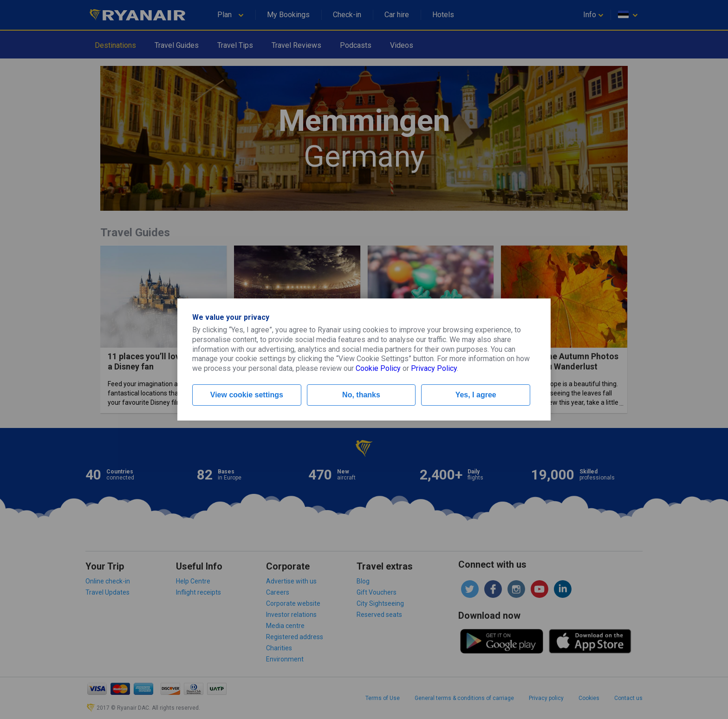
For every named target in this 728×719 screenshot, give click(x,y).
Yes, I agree (476, 395)
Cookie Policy (378, 368)
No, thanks (361, 395)
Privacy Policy (434, 368)
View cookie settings (247, 395)
